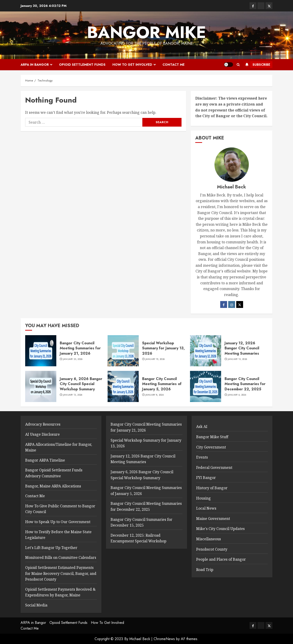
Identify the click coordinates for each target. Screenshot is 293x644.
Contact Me (174, 65)
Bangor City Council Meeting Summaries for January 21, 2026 (80, 348)
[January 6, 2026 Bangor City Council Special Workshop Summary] (41, 386)
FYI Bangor (206, 478)
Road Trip (205, 570)
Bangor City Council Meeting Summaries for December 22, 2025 (245, 384)
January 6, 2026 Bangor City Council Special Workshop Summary (81, 384)
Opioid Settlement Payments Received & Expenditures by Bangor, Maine (60, 592)
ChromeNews (164, 639)
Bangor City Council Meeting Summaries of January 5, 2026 (162, 384)
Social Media (36, 605)
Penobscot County (212, 549)
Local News (206, 508)
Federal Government (214, 467)
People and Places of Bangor (221, 559)
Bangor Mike (146, 32)
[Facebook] (224, 304)
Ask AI (202, 427)
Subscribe (257, 65)
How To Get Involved (132, 65)
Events (202, 457)
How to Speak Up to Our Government (58, 522)
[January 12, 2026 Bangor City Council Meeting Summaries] (206, 351)
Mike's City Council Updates (220, 529)
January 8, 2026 (155, 395)
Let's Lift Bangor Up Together (51, 548)
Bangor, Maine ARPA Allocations (53, 486)
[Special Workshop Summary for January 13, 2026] (123, 351)
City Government (211, 447)
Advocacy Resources (43, 424)
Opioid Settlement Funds (82, 65)
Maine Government (213, 519)
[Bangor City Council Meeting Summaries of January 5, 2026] (123, 386)
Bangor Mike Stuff (212, 437)
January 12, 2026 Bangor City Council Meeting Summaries (242, 348)
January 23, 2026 (73, 359)
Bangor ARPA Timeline (45, 460)
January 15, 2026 (155, 359)
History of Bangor (212, 488)
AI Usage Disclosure (42, 434)
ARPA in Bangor (35, 65)
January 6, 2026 (237, 395)
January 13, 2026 (237, 359)
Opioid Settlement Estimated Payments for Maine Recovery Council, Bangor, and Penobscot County (61, 573)
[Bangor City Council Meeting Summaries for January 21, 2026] (41, 351)
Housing (203, 498)
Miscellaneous (209, 539)
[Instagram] (232, 304)
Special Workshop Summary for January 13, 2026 (163, 348)
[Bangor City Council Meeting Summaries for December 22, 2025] (206, 386)
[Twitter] (240, 304)
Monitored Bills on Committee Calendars (61, 557)
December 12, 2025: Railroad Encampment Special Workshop (138, 538)
